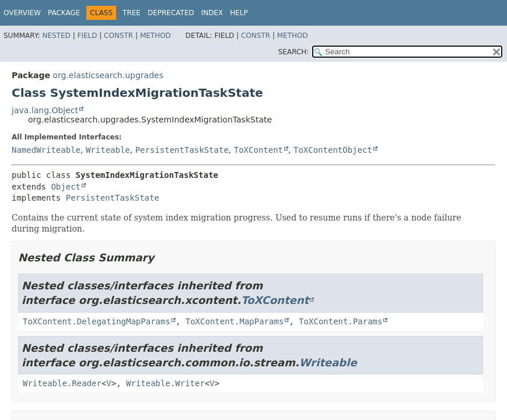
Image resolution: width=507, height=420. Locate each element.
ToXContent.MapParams (235, 321)
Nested (56, 36)
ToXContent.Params (340, 321)
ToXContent (258, 150)
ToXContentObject (333, 150)
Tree (132, 13)
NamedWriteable (46, 150)
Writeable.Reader (62, 383)
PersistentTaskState (182, 150)
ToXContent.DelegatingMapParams (97, 321)
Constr (118, 36)
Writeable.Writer (165, 383)
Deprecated (171, 13)
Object (66, 187)
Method (155, 36)
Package (64, 13)
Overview (22, 13)
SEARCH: (294, 52)
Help (239, 13)
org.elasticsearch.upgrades (108, 75)
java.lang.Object (45, 110)
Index (212, 13)
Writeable (108, 150)
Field (87, 36)
